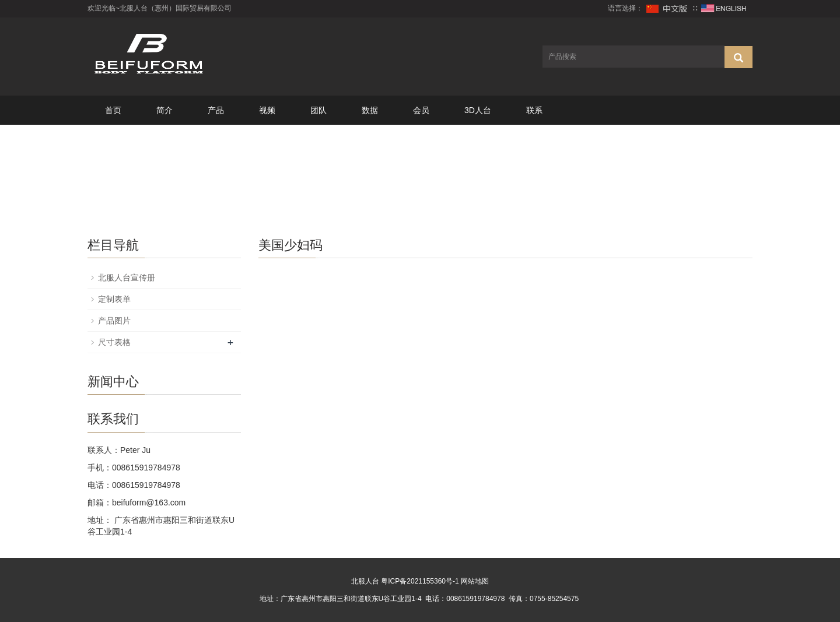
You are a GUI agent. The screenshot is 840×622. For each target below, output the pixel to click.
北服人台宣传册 (127, 277)
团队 (318, 110)
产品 (216, 110)
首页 (113, 110)
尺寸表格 (114, 342)
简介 (164, 110)
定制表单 (114, 299)
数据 (370, 110)
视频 (267, 110)
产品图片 (114, 321)
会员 (421, 110)
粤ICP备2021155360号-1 (420, 581)
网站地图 (475, 581)
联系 (534, 110)
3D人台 (478, 110)
